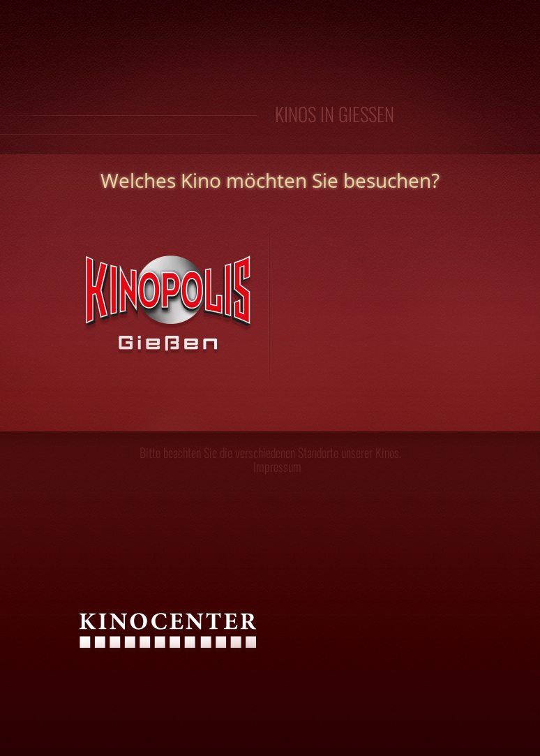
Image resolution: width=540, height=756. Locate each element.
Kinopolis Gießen (160, 321)
